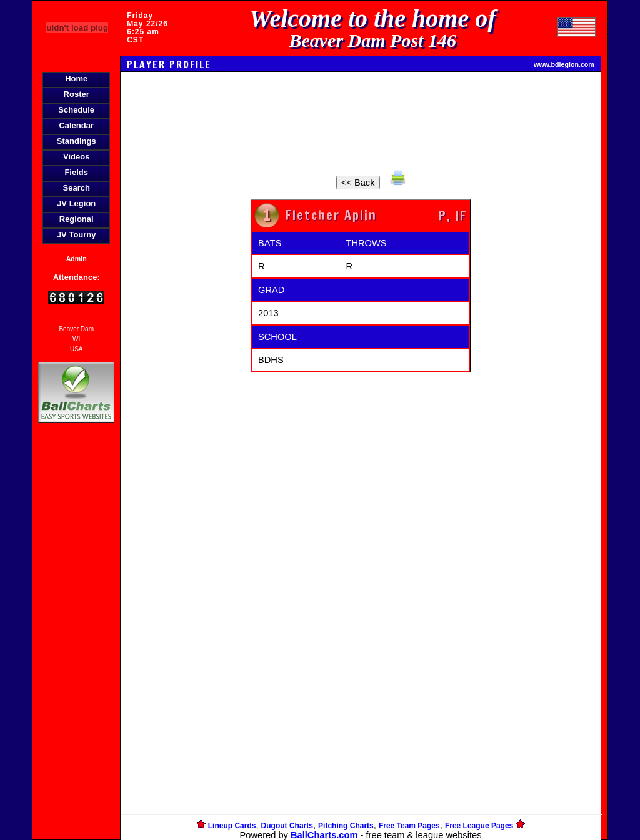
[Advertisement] (76, 641)
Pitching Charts (346, 826)
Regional (77, 219)
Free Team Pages (409, 826)
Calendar (76, 125)
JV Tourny (77, 235)
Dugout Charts (287, 826)
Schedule (76, 110)
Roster (77, 94)
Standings (77, 141)
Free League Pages (479, 826)
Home (76, 78)
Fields (76, 172)
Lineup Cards (232, 826)
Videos (76, 157)
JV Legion (76, 203)
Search (77, 188)
